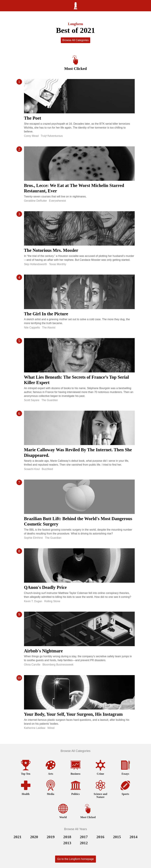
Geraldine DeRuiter (36, 201)
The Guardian (50, 400)
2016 (100, 837)
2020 (34, 837)
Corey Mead (31, 136)
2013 (67, 843)
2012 (84, 843)
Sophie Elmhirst (33, 538)
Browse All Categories (75, 40)
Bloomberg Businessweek (58, 665)
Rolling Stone (52, 601)
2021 (18, 837)
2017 (84, 837)
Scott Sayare (32, 400)
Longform (76, 24)
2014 (133, 837)
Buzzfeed (47, 469)
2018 (67, 837)
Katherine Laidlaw (35, 728)
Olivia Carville (32, 665)
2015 (117, 837)
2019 (51, 837)
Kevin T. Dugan (33, 601)
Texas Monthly (58, 264)
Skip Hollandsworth (36, 264)
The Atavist (49, 328)
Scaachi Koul (32, 469)
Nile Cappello (32, 328)
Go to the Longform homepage (76, 859)
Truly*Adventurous (52, 136)
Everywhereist (57, 201)
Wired (51, 728)
